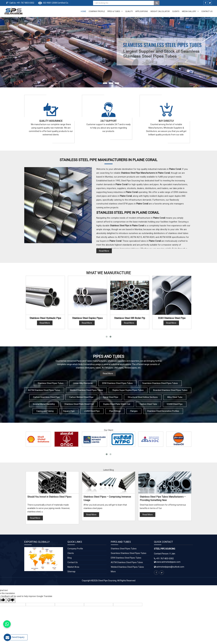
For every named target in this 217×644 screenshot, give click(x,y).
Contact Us (207, 11)
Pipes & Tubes (115, 11)
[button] (16, 52)
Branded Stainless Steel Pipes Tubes (170, 390)
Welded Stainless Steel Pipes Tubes (86, 390)
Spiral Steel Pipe (111, 397)
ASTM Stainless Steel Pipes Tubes (44, 390)
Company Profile (97, 11)
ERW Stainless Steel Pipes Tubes (117, 383)
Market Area (73, 567)
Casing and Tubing (45, 411)
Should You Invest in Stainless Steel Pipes (49, 497)
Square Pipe (69, 411)
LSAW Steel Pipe (92, 411)
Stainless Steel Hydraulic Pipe (45, 318)
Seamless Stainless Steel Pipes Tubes (160, 383)
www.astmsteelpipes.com (167, 562)
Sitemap (71, 572)
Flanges (134, 411)
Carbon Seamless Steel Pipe (46, 397)
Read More (104, 251)
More (113, 572)
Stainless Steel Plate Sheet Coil (79, 404)
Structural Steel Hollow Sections (143, 397)
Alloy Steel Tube (175, 397)
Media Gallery (190, 11)
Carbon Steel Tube (148, 404)
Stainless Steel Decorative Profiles (163, 411)
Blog (70, 558)
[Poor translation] (11, 600)
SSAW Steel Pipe (175, 404)
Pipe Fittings (115, 411)
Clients (176, 11)
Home (83, 11)
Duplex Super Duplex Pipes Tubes (128, 390)
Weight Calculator (160, 11)
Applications (142, 11)
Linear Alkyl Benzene (83, 383)
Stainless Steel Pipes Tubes (51, 383)
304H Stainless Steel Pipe (172, 318)
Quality (129, 11)
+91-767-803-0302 (25, 3)
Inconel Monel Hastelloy (44, 404)
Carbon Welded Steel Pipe (81, 397)
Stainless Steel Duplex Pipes (87, 318)
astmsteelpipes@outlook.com (170, 567)
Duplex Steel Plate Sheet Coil (117, 404)
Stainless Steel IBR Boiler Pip (130, 318)
